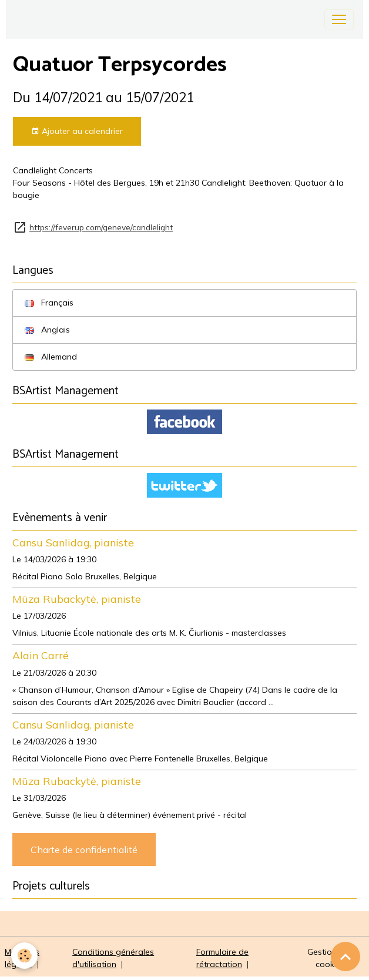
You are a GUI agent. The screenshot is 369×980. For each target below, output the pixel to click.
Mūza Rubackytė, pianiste (77, 599)
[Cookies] (25, 956)
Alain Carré (41, 655)
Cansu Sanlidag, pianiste (73, 542)
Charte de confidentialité (84, 850)
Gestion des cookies (330, 958)
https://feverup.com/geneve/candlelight (101, 227)
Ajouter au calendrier (77, 131)
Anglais (47, 330)
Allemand (51, 357)
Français (49, 303)
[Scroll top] (345, 956)
